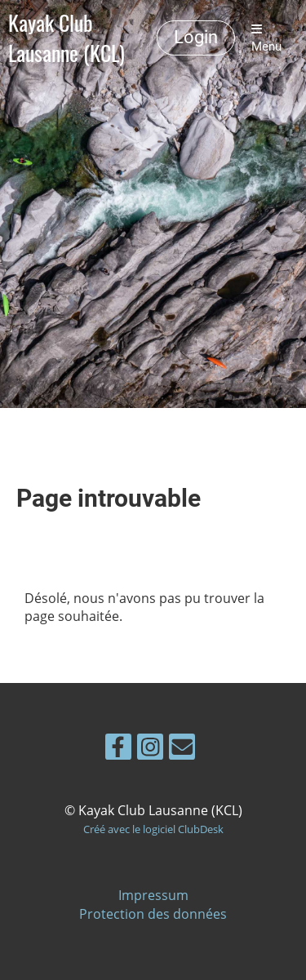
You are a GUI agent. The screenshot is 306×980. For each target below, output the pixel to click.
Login (196, 37)
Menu (266, 38)
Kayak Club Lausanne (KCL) (67, 38)
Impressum (153, 895)
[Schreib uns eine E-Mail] (182, 749)
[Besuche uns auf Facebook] (118, 749)
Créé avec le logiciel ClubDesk (153, 829)
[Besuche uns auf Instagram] (150, 749)
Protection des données (153, 914)
